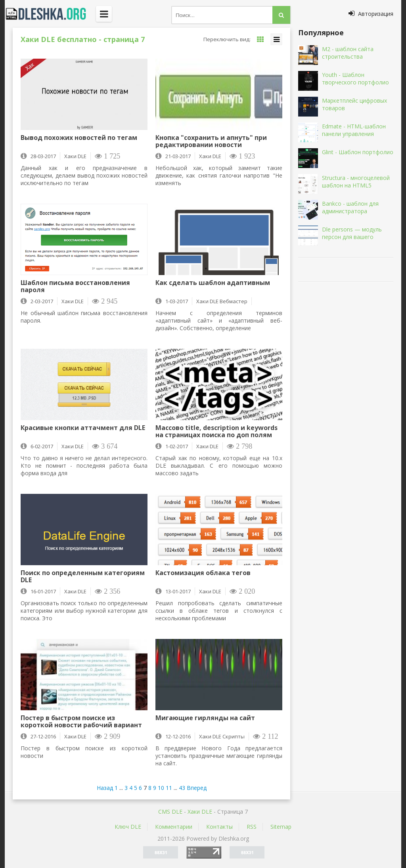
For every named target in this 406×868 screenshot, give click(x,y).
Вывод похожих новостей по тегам (79, 138)
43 (182, 788)
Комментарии (174, 827)
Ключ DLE (128, 827)
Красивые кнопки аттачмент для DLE (83, 428)
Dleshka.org (50, 14)
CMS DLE (170, 812)
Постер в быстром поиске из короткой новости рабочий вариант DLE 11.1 (81, 721)
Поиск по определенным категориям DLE (83, 576)
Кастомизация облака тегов (203, 573)
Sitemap (281, 827)
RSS (252, 827)
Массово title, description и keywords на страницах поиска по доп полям (216, 431)
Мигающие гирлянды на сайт (205, 718)
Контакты (219, 827)
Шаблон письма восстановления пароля (75, 286)
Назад (105, 788)
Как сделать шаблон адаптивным (213, 283)
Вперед (197, 788)
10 (161, 788)
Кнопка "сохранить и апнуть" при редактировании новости (211, 141)
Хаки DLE (200, 812)
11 (169, 788)
